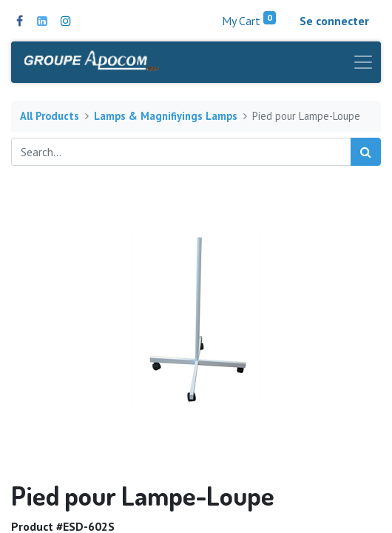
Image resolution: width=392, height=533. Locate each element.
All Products (50, 116)
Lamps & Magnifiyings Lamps (166, 116)
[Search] (366, 152)
